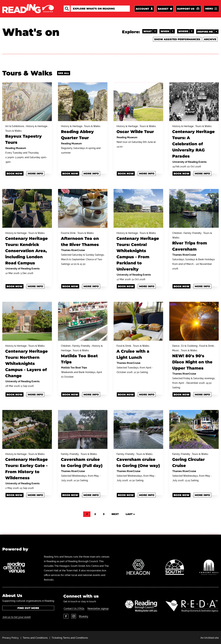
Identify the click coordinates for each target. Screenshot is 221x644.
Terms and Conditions (35, 637)
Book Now (70, 286)
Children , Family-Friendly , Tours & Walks (194, 242)
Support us (186, 9)
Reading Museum (16, 148)
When (167, 32)
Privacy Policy (11, 637)
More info (35, 173)
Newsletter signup (98, 608)
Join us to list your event (16, 616)
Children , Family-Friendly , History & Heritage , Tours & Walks (83, 354)
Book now (15, 173)
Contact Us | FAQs (74, 608)
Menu (209, 9)
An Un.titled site (210, 637)
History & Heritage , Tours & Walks (83, 133)
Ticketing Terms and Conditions (70, 637)
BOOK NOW (181, 286)
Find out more (28, 607)
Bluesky (83, 615)
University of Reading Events (189, 162)
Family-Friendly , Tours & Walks (83, 460)
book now (181, 173)
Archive (210, 40)
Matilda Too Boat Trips (74, 367)
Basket (163, 9)
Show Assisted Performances (177, 40)
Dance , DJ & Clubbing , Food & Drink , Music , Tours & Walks (194, 357)
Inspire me (208, 32)
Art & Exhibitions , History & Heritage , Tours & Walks (27, 135)
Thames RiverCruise (73, 250)
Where (186, 32)
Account (142, 9)
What (149, 32)
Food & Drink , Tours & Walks (83, 239)
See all (64, 73)
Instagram (73, 615)
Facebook (66, 615)
